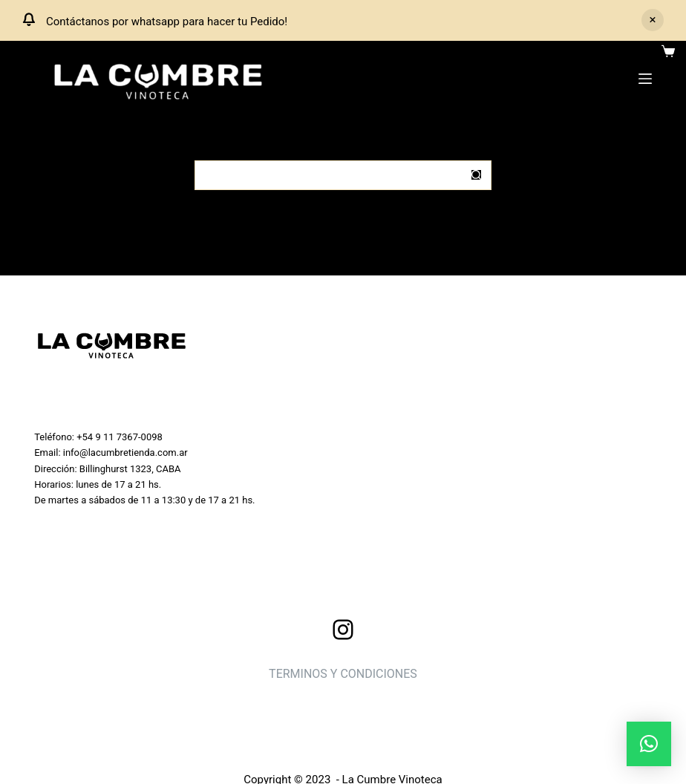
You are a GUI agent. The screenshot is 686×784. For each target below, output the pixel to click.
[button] (649, 744)
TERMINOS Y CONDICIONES (343, 674)
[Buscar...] (328, 175)
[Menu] (645, 79)
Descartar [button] (653, 20)
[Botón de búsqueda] (477, 175)
